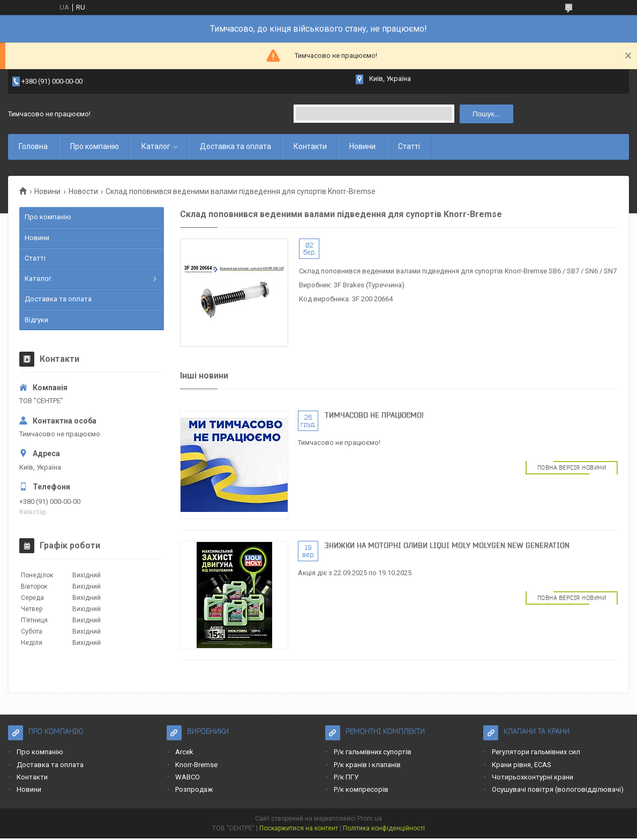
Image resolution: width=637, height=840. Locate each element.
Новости (83, 191)
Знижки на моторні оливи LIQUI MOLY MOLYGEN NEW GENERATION (447, 545)
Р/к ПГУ (346, 777)
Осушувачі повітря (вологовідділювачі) (558, 789)
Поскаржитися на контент (299, 828)
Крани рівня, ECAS (522, 765)
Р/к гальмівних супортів (373, 752)
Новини (362, 146)
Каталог (156, 146)
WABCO (188, 777)
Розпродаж (194, 789)
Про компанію (95, 146)
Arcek (184, 752)
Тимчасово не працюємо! (374, 415)
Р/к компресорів (361, 789)
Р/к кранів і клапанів (367, 765)
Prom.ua (370, 819)
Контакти (310, 146)
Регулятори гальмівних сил (536, 752)
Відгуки (36, 320)
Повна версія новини (572, 467)
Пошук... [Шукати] (486, 114)
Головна (33, 146)
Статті (409, 146)
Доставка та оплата (235, 146)
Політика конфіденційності (384, 828)
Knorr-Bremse (196, 765)
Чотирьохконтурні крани (533, 777)
